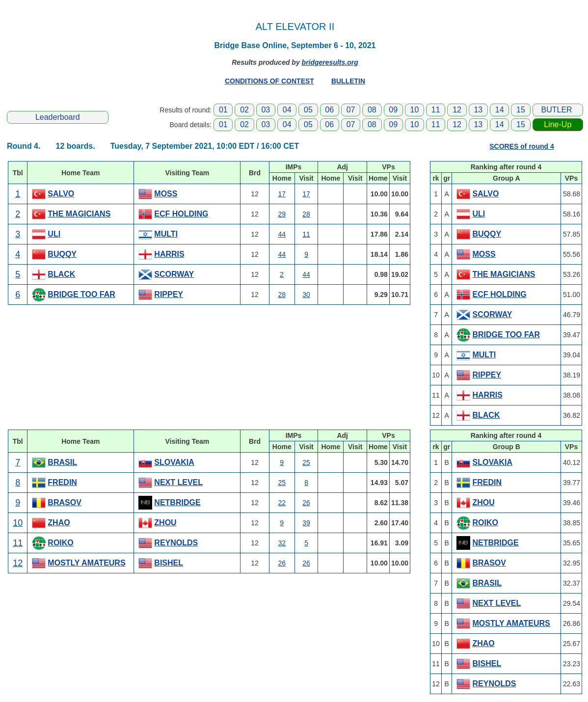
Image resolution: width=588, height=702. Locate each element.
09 (393, 110)
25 (306, 462)
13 (478, 110)
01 (223, 110)
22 (282, 503)
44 (282, 234)
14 (500, 110)
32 (282, 543)
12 (457, 110)
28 (306, 214)
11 (436, 110)
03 (266, 110)
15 (521, 110)
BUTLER (557, 110)
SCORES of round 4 (521, 146)
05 (308, 110)
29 (282, 214)
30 (306, 295)
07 (351, 110)
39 (306, 523)
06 (329, 110)
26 (306, 503)
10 (415, 110)
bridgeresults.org (330, 62)
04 (287, 110)
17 (282, 194)
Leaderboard (58, 117)
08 (372, 110)
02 (244, 110)
